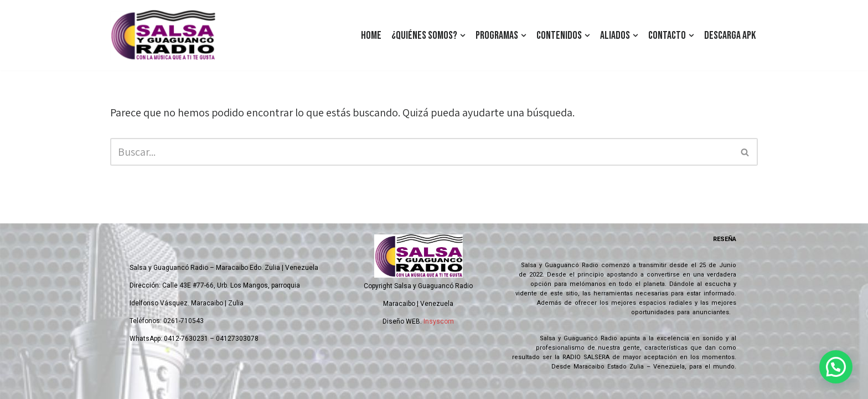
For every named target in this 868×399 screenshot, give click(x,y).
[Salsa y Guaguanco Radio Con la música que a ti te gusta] (166, 35)
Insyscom (439, 321)
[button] (463, 35)
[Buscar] (422, 152)
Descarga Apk (730, 35)
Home (371, 35)
